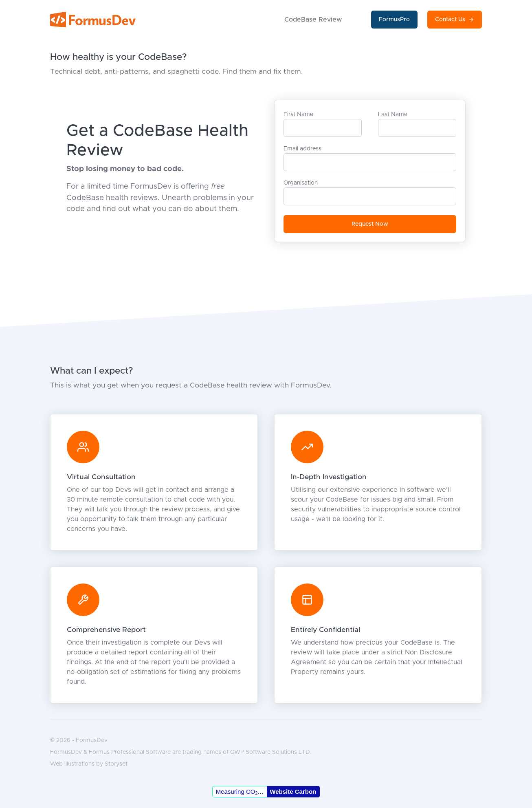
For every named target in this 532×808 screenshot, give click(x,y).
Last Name (393, 114)
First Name (298, 114)
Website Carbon (293, 791)
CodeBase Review (313, 20)
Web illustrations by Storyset (89, 764)
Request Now (370, 224)
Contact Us (455, 20)
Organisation (301, 183)
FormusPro (394, 20)
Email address (302, 149)
